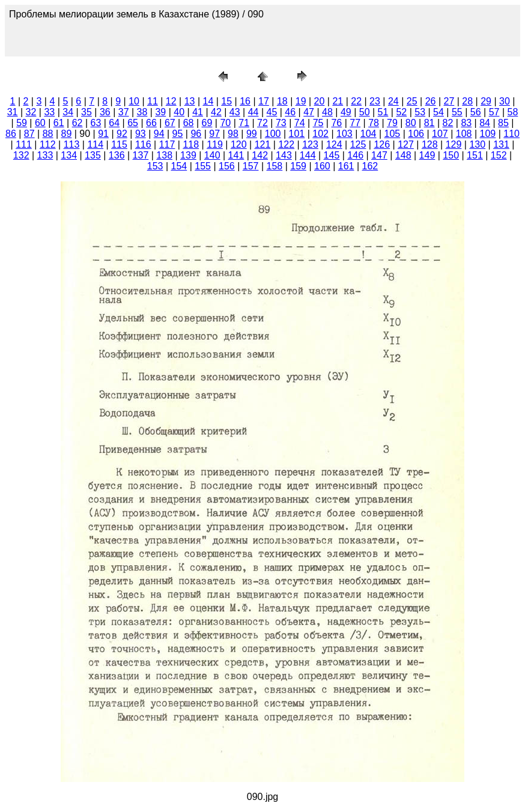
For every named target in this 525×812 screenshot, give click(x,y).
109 (488, 134)
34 (68, 112)
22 (356, 101)
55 (457, 112)
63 (96, 123)
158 (275, 166)
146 (355, 155)
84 (485, 123)
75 (318, 123)
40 (179, 112)
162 (370, 166)
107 (440, 134)
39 (160, 112)
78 (374, 123)
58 (512, 112)
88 (48, 134)
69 (207, 123)
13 (190, 101)
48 (327, 112)
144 (308, 155)
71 (244, 123)
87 (29, 134)
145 (332, 155)
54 (439, 112)
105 (393, 134)
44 (253, 112)
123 (310, 144)
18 (282, 101)
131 (501, 144)
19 (301, 101)
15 (226, 101)
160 (322, 166)
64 (114, 123)
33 (49, 112)
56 (476, 112)
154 (179, 166)
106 (416, 134)
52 (401, 112)
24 (393, 101)
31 (13, 112)
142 (260, 155)
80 (411, 123)
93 (141, 134)
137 (141, 155)
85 (503, 123)
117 (167, 144)
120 (239, 144)
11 (153, 101)
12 (171, 101)
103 (344, 134)
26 (431, 101)
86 (11, 134)
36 (105, 112)
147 (379, 155)
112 (48, 144)
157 (251, 166)
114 (95, 144)
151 (475, 155)
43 (235, 112)
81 (429, 123)
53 (420, 112)
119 (215, 144)
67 (170, 123)
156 (227, 166)
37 (124, 112)
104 (369, 134)
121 (263, 144)
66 (151, 123)
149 (427, 155)
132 (21, 155)
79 (392, 123)
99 (252, 134)
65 (133, 123)
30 (505, 101)
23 (375, 101)
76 (336, 123)
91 (103, 134)
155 (203, 166)
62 (77, 123)
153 (155, 166)
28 (467, 101)
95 (178, 134)
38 (142, 112)
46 (290, 112)
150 (451, 155)
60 (40, 123)
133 (45, 155)
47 (309, 112)
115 (119, 144)
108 (464, 134)
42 (216, 112)
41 (198, 112)
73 (281, 123)
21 (338, 101)
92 (122, 134)
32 (31, 112)
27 (449, 101)
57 (494, 112)
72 (262, 123)
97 (214, 134)
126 (382, 144)
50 (365, 112)
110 (511, 134)
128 (430, 144)
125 (358, 144)
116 (143, 144)
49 (346, 112)
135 (93, 155)
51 (383, 112)
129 (454, 144)
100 (273, 134)
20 (320, 101)
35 (86, 112)
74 (300, 123)
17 (264, 101)
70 (225, 123)
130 (477, 144)
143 (284, 155)
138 (164, 155)
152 (499, 155)
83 (466, 123)
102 (320, 134)
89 (67, 134)
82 (448, 123)
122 (286, 144)
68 (189, 123)
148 (403, 155)
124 (334, 144)
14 (208, 101)
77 (355, 123)
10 (134, 101)
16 (245, 101)
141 (236, 155)
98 (233, 134)
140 (212, 155)
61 (59, 123)
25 (412, 101)
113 (72, 144)
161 (346, 166)
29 (486, 101)
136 (117, 155)
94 (159, 134)
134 (69, 155)
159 (298, 166)
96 (196, 134)
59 (22, 123)
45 (272, 112)
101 (297, 134)
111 (24, 144)
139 (188, 155)
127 (406, 144)
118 (191, 144)
